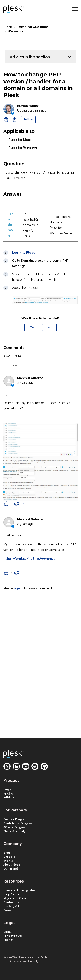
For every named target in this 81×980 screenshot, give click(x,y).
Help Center (12, 894)
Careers (9, 857)
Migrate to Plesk (15, 898)
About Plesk (12, 865)
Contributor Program (18, 823)
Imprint (8, 940)
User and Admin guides (19, 890)
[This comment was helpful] (6, 504)
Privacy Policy (13, 936)
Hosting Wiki (12, 906)
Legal (7, 932)
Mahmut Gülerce (30, 378)
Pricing (8, 794)
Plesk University (15, 831)
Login (7, 789)
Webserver (16, 31)
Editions (9, 797)
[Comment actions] (24, 504)
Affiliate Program (15, 827)
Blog (7, 853)
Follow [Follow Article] (28, 119)
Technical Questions (33, 27)
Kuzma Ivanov (28, 106)
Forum (8, 910)
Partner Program (15, 819)
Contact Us (11, 902)
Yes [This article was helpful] (32, 327)
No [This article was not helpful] (49, 327)
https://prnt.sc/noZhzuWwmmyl (29, 559)
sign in (18, 588)
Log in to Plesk (23, 253)
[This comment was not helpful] (17, 504)
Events (8, 861)
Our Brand (11, 869)
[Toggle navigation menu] (75, 9)
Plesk (8, 27)
